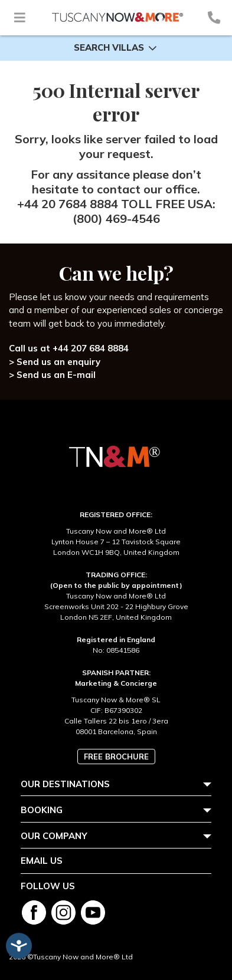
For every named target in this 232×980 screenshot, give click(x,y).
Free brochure (116, 757)
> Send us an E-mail (52, 375)
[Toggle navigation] (20, 18)
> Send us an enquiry (55, 362)
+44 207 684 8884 (91, 348)
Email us (42, 861)
